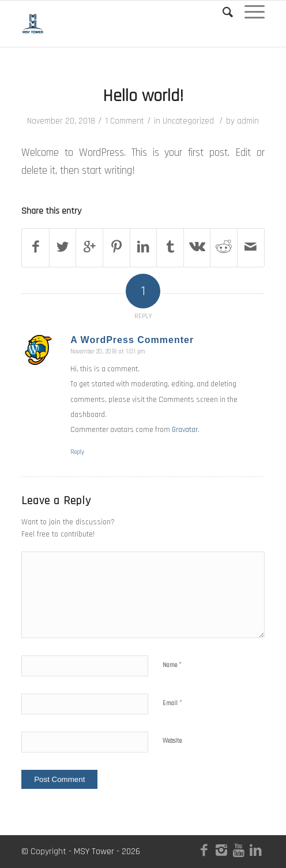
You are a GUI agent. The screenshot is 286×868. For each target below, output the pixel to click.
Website (172, 741)
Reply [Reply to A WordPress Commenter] (77, 452)
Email (172, 703)
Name (172, 665)
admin (248, 121)
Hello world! (143, 96)
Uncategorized (188, 121)
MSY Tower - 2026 (107, 852)
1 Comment (125, 121)
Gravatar (185, 430)
